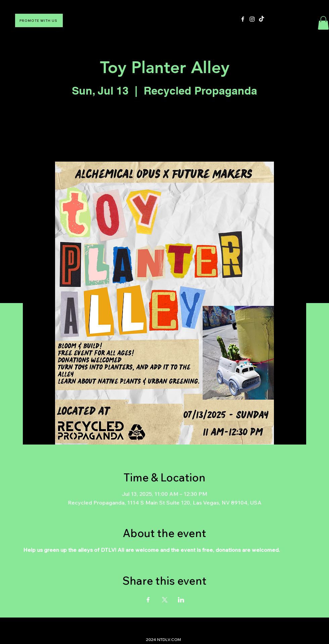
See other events (164, 130)
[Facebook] (243, 19)
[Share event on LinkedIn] (181, 600)
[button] (323, 23)
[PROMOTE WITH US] (39, 20)
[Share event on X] (165, 600)
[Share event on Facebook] (148, 600)
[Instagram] (252, 19)
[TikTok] (262, 19)
